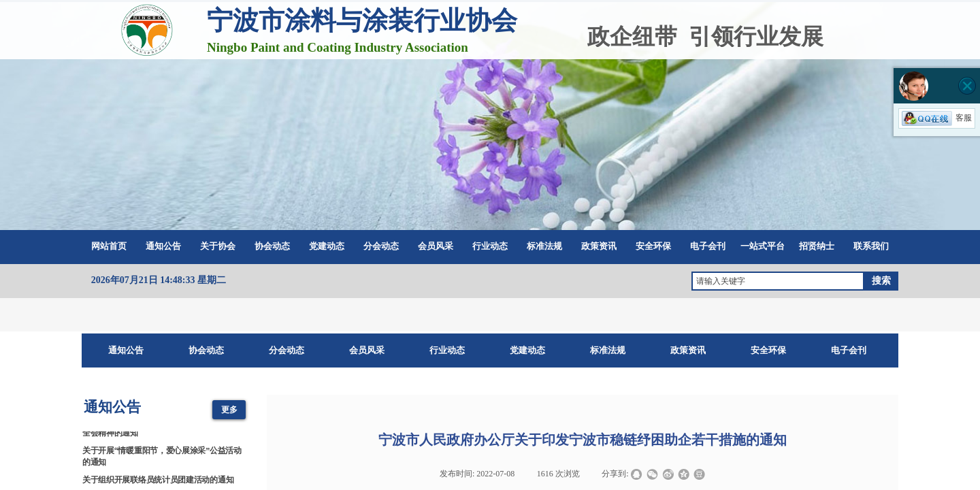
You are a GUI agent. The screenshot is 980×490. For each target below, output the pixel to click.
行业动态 (490, 246)
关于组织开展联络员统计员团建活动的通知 (158, 480)
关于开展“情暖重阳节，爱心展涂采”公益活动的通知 (162, 457)
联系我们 (871, 246)
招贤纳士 (817, 246)
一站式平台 (763, 246)
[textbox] (778, 281)
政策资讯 (599, 246)
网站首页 (109, 246)
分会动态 (381, 246)
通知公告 (163, 246)
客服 (937, 118)
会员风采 (436, 246)
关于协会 (218, 246)
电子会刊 (708, 246)
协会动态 (272, 246)
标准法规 (544, 246)
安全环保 (653, 246)
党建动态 (327, 246)
